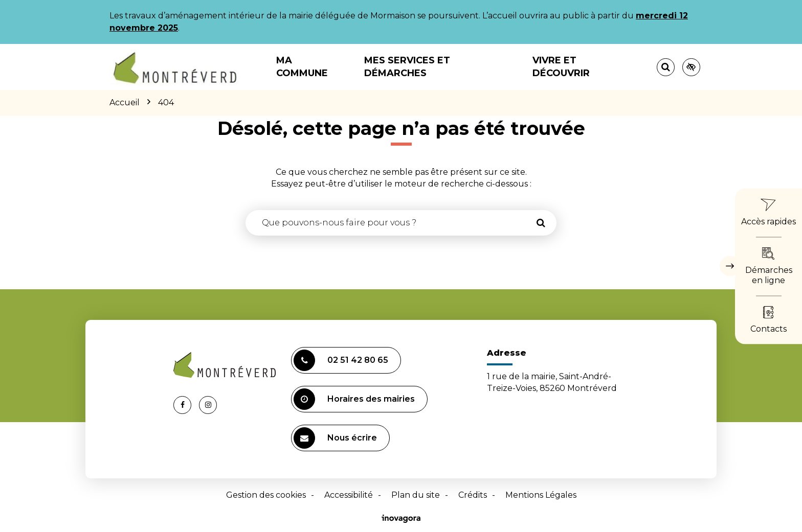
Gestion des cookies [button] (266, 495)
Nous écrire (335, 438)
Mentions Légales (541, 495)
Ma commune (302, 67)
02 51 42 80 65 (341, 360)
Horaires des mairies (354, 399)
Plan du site (416, 495)
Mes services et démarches (407, 67)
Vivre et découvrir (561, 67)
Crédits (473, 495)
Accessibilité (349, 495)
